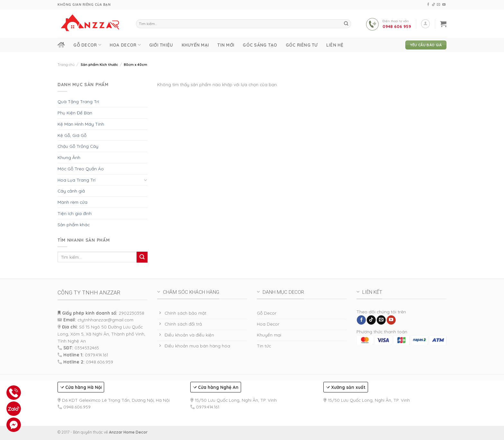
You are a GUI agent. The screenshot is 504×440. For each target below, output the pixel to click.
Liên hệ (335, 45)
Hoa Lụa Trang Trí (76, 180)
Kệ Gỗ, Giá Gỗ (72, 135)
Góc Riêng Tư (302, 45)
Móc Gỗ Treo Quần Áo (81, 169)
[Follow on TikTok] (433, 5)
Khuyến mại (195, 45)
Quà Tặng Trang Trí (78, 101)
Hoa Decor (125, 45)
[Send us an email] (438, 5)
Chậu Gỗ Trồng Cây (78, 146)
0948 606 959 (397, 26)
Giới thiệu (161, 45)
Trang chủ (66, 65)
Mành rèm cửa (72, 202)
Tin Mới (226, 45)
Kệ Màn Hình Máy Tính (81, 124)
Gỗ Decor (87, 45)
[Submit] (346, 24)
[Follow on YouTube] (444, 5)
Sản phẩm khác (74, 224)
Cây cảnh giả (71, 191)
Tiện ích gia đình (75, 213)
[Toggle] (145, 180)
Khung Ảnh (69, 157)
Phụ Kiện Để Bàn (75, 113)
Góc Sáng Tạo (260, 45)
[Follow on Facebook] (428, 5)
